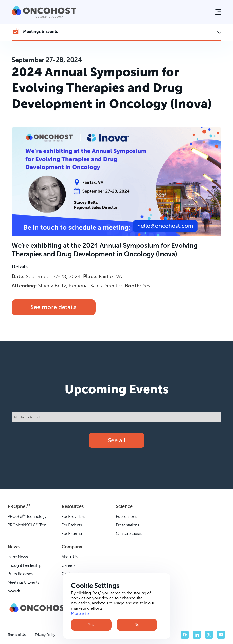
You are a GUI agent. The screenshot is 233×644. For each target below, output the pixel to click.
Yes (91, 625)
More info (80, 613)
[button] (218, 12)
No (137, 625)
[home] (44, 12)
